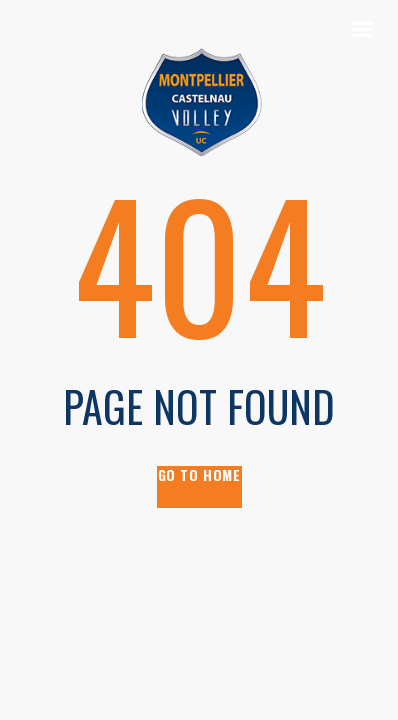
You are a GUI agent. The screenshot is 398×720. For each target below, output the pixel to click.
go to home (199, 475)
